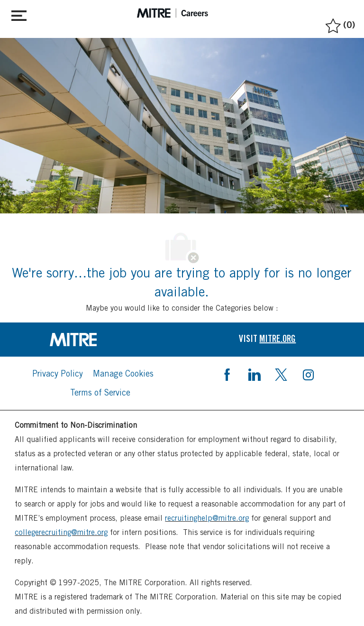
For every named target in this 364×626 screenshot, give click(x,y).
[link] (97, 340)
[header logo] (173, 13)
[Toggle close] (19, 14)
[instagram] (308, 374)
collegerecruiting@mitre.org (61, 532)
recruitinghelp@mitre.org (207, 518)
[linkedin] (254, 374)
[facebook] (227, 374)
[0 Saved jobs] (339, 23)
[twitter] (281, 374)
